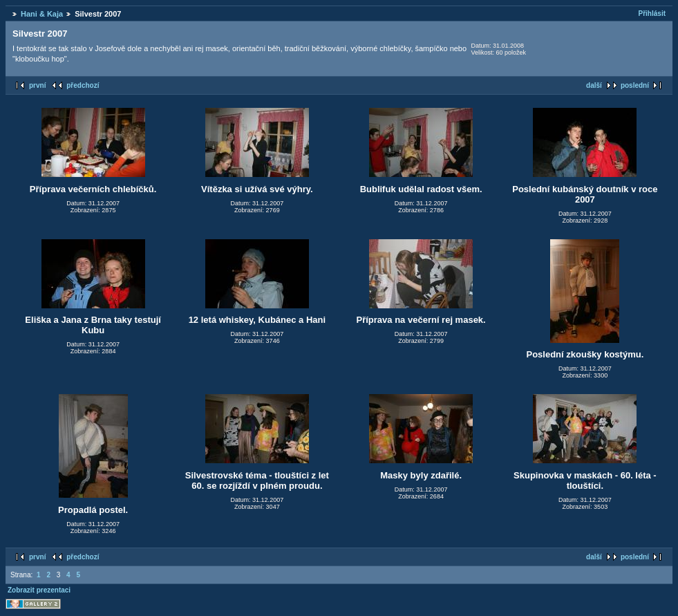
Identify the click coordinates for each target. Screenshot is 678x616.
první (37, 85)
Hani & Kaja (42, 14)
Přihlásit (652, 13)
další (594, 85)
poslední (635, 85)
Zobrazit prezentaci (39, 590)
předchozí (83, 85)
